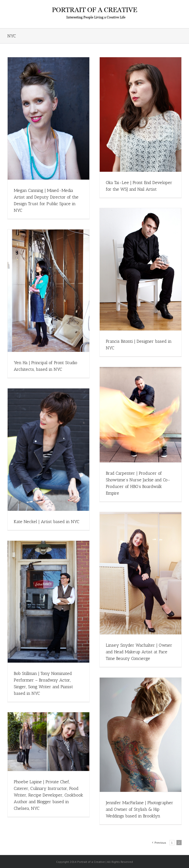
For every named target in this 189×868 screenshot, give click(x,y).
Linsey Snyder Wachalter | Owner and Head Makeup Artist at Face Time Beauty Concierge (139, 652)
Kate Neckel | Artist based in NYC (47, 522)
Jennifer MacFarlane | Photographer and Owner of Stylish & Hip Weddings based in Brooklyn (140, 809)
